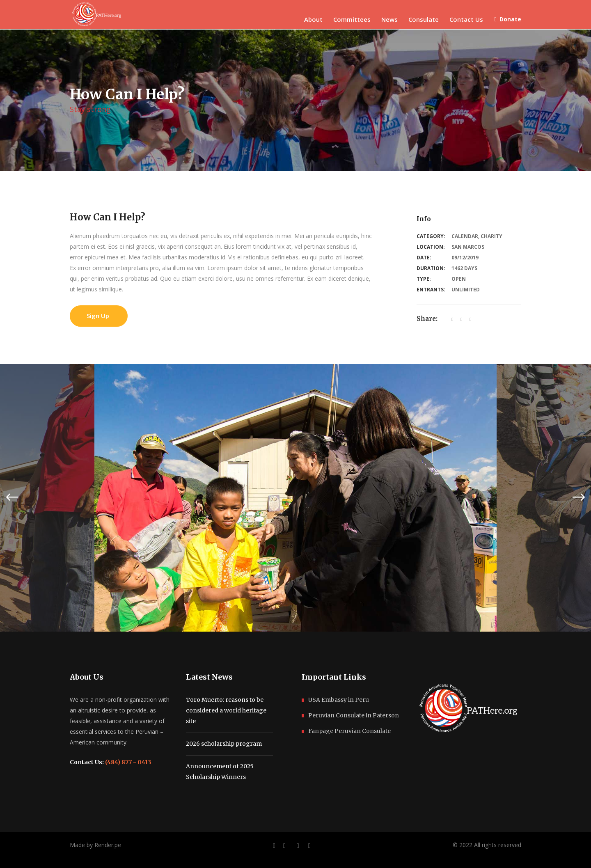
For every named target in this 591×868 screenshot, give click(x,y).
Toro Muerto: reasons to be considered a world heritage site (226, 710)
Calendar (465, 236)
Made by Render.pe (95, 845)
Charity (491, 236)
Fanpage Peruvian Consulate (349, 731)
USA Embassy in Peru (339, 700)
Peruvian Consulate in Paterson (354, 715)
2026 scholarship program (224, 744)
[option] (295, 498)
